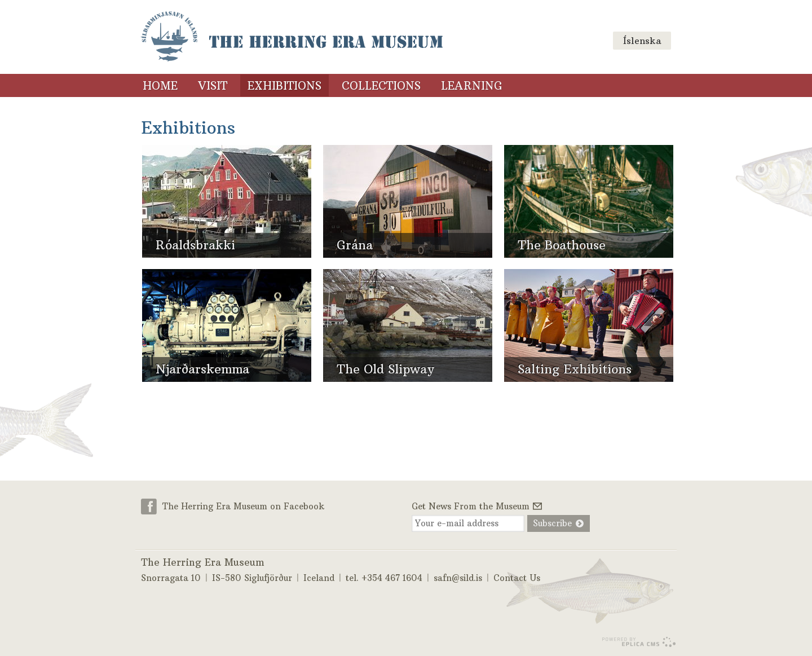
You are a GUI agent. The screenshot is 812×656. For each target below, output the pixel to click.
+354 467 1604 (392, 578)
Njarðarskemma (202, 369)
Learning (472, 86)
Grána (355, 245)
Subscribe (552, 523)
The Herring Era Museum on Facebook (244, 506)
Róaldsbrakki (195, 245)
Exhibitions (284, 86)
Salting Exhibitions (575, 369)
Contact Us (517, 578)
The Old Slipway (385, 369)
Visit (213, 86)
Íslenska (642, 41)
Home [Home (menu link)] (160, 86)
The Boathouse (562, 245)
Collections (381, 86)
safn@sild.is (458, 578)
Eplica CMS (639, 642)
